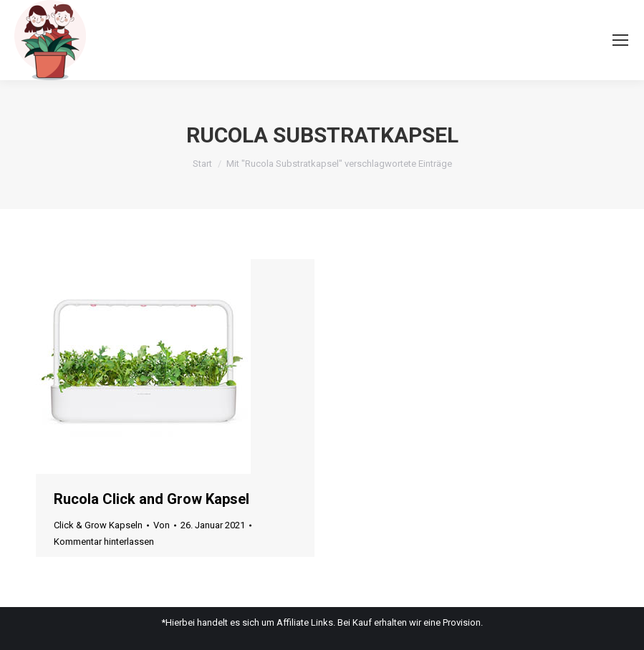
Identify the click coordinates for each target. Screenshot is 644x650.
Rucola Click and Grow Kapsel (152, 499)
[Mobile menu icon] (620, 40)
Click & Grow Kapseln (98, 525)
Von (162, 525)
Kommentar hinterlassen (104, 542)
